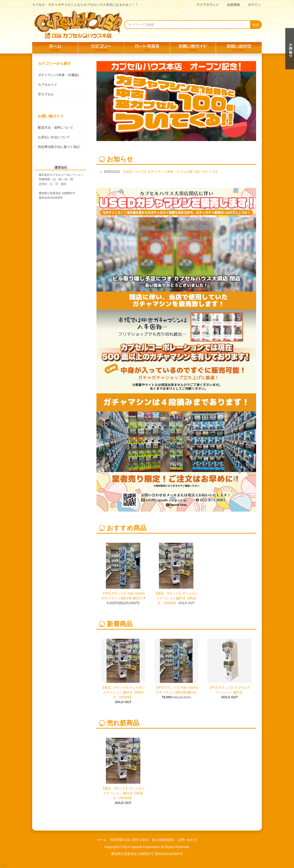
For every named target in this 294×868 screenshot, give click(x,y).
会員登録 (231, 5)
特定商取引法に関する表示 (129, 840)
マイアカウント (205, 5)
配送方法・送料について (56, 127)
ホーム (102, 840)
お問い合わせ (187, 840)
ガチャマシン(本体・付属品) (58, 75)
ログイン (252, 5)
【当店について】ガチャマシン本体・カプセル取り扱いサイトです (170, 172)
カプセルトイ (48, 85)
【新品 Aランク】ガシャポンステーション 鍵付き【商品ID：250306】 (176, 598)
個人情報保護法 (163, 840)
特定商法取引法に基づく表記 (59, 147)
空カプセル (46, 94)
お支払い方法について (54, 137)
